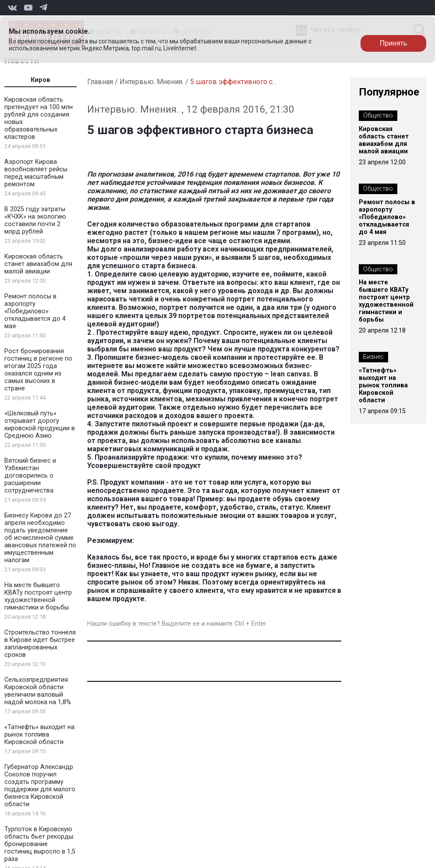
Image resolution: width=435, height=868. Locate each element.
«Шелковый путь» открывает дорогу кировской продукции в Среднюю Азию (40, 425)
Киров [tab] (41, 80)
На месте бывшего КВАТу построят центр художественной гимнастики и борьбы (38, 596)
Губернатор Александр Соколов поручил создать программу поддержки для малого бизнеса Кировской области (40, 786)
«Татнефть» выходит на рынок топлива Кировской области (39, 735)
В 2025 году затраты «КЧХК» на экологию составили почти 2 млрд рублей (35, 220)
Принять (394, 43)
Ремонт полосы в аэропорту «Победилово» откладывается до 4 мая (35, 311)
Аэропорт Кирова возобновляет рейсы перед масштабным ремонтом (36, 173)
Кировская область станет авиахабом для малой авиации (38, 264)
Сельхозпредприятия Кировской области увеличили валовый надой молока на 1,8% (38, 691)
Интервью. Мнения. (152, 82)
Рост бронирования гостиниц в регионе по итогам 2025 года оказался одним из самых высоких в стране (38, 370)
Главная (100, 82)
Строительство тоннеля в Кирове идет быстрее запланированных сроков (40, 644)
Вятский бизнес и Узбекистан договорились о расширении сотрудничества (30, 476)
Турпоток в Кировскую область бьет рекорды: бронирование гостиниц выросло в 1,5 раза (40, 844)
